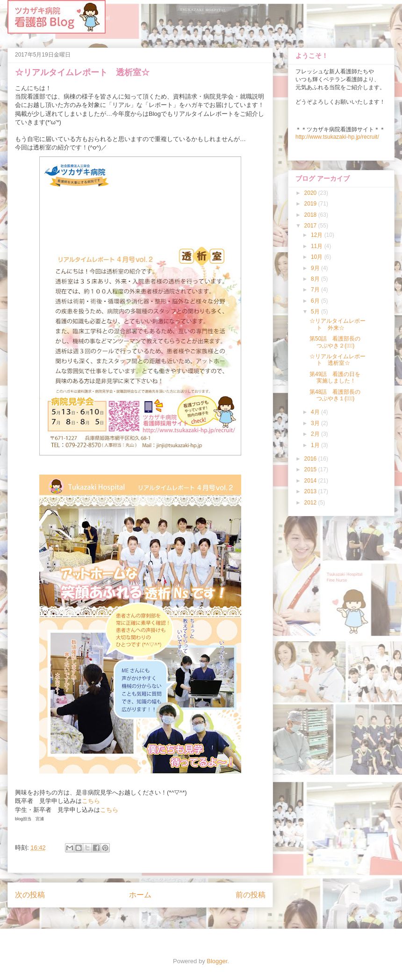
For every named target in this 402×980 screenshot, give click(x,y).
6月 (316, 301)
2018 (311, 215)
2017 (311, 226)
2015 (311, 469)
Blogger (217, 961)
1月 (316, 445)
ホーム (140, 895)
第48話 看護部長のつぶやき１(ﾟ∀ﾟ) (335, 395)
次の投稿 (30, 895)
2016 (311, 459)
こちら (91, 801)
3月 (316, 423)
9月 (316, 268)
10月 (318, 257)
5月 (316, 312)
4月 (316, 412)
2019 (311, 204)
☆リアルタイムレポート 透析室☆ (337, 360)
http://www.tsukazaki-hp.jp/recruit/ (337, 137)
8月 (316, 279)
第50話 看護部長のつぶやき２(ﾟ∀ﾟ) (335, 342)
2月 (316, 434)
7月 (316, 290)
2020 (311, 193)
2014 (311, 481)
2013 (311, 491)
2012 (311, 503)
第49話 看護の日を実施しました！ (335, 377)
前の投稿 (251, 895)
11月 (318, 246)
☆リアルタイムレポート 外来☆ (337, 324)
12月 (318, 235)
